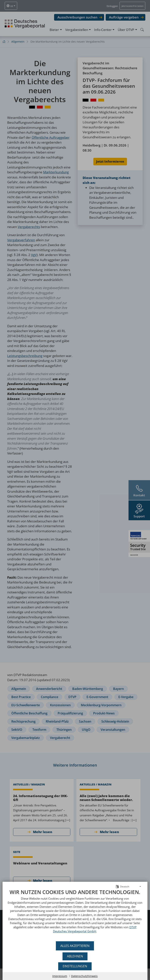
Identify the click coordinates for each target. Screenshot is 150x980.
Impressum (60, 976)
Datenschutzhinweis (84, 976)
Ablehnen (75, 956)
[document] (75, 914)
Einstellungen (75, 966)
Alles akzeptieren (75, 946)
